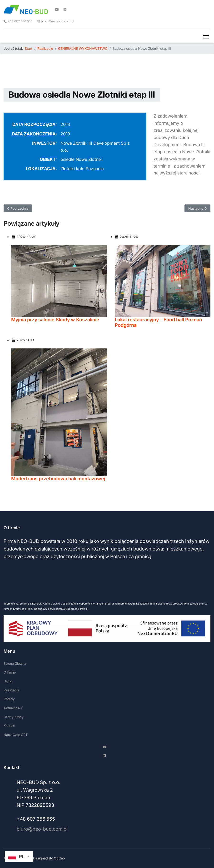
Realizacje (11, 690)
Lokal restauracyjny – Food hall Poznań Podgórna (158, 322)
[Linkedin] (65, 9)
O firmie (10, 672)
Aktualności (13, 708)
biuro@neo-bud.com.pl (57, 21)
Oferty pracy (14, 717)
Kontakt (10, 726)
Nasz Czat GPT (16, 735)
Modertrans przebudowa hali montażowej (58, 479)
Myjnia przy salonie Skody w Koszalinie (55, 320)
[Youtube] (57, 9)
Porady (9, 699)
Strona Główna (15, 663)
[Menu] (206, 37)
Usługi (8, 681)
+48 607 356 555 (20, 21)
